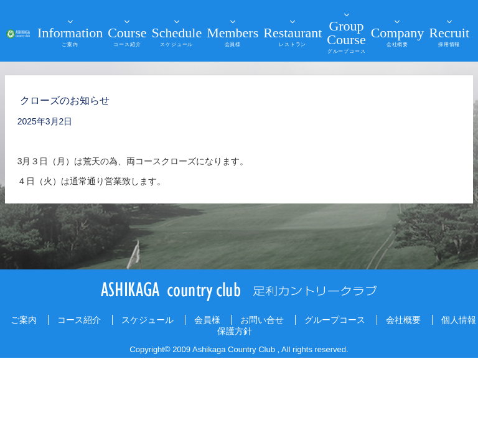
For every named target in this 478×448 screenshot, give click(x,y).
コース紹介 (79, 320)
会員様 (207, 320)
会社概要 (403, 320)
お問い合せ (262, 320)
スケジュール (148, 320)
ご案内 (24, 320)
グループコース (335, 320)
